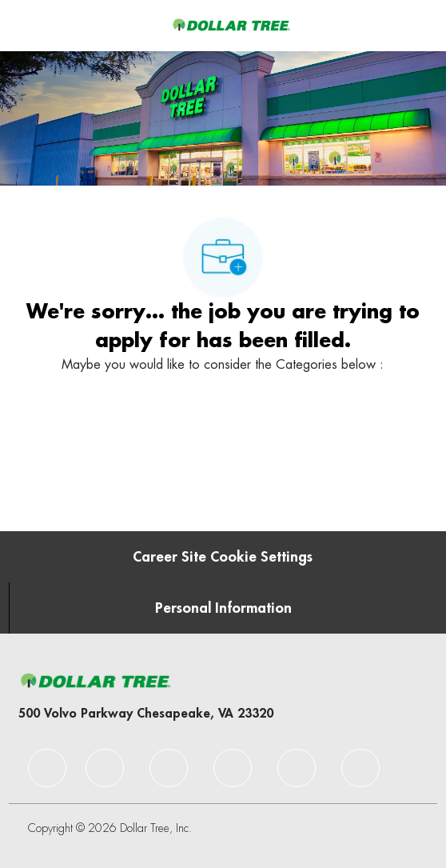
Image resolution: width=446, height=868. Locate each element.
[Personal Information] (223, 608)
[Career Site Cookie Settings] (223, 557)
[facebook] (47, 768)
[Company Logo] (231, 25)
